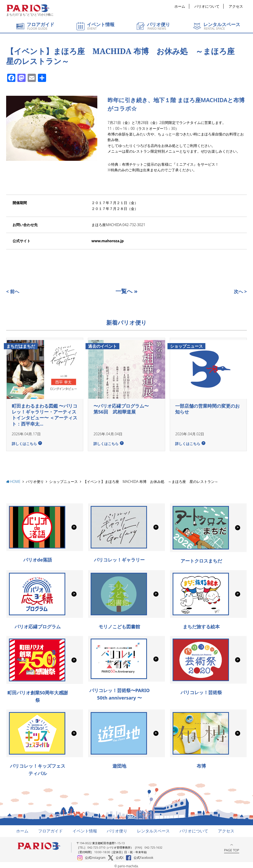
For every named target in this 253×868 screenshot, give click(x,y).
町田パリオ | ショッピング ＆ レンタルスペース (28, 8)
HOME (15, 479)
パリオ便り (35, 479)
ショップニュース (64, 479)
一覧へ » (126, 291)
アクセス (236, 6)
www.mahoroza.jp (108, 241)
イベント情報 (85, 829)
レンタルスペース (153, 829)
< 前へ (13, 291)
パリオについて (207, 6)
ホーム (180, 6)
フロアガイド (50, 829)
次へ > (240, 291)
